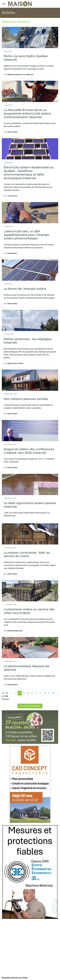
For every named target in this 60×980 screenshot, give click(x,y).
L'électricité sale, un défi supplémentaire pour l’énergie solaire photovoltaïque (26, 235)
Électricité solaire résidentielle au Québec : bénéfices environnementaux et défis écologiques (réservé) (29, 173)
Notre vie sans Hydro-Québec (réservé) (26, 58)
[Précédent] (11, 693)
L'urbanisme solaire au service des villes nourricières (29, 611)
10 (53, 693)
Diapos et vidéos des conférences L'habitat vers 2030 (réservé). (29, 451)
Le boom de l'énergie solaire (25, 289)
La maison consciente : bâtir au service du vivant (27, 554)
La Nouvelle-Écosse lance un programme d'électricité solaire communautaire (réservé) (27, 113)
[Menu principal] (4, 4)
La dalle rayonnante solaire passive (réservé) (30, 505)
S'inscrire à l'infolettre (30, 706)
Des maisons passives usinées (26, 399)
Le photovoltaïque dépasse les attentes (27, 668)
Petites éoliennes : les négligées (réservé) (28, 341)
